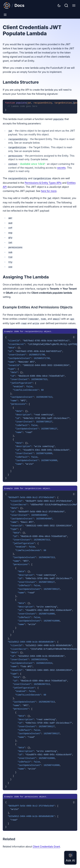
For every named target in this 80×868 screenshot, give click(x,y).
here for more (49, 191)
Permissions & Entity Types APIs (43, 183)
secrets (61, 168)
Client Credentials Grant (46, 846)
